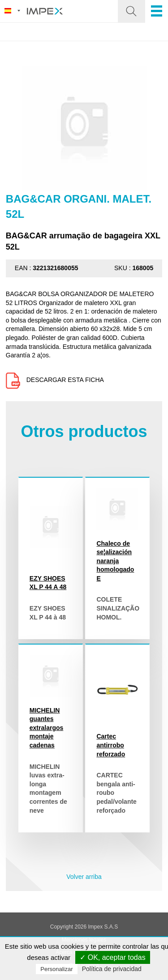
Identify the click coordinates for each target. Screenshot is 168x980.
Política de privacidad (112, 969)
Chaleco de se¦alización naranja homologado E (115, 561)
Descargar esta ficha (55, 380)
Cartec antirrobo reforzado (111, 745)
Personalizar (56, 969)
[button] (131, 11)
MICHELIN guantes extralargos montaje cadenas (46, 728)
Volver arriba (84, 877)
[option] (84, 129)
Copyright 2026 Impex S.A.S (84, 927)
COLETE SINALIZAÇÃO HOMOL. (118, 608)
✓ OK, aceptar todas (112, 957)
